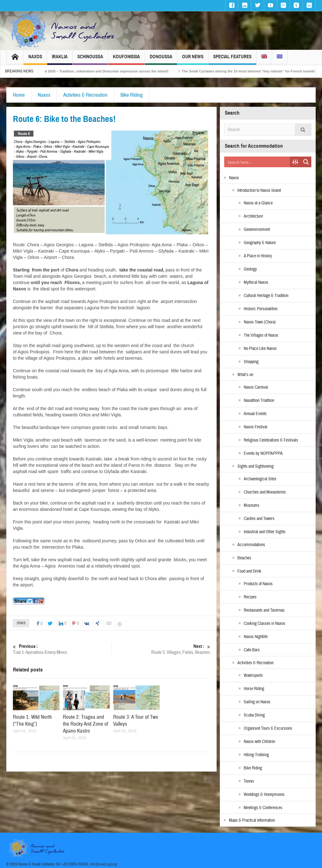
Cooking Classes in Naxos (264, 624)
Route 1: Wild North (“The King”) (32, 720)
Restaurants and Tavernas (264, 610)
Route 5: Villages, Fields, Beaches (161, 649)
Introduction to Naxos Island (259, 191)
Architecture (253, 216)
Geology (250, 269)
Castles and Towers (259, 519)
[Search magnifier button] (306, 162)
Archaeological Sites (260, 479)
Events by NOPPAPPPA (263, 454)
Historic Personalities (261, 309)
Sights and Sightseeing (255, 466)
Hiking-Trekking (256, 755)
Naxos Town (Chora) (260, 322)
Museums (252, 505)
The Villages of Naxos (261, 335)
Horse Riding (254, 689)
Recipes (250, 597)
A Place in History (258, 256)
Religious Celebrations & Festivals (271, 440)
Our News (193, 59)
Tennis (249, 781)
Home (19, 95)
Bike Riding (132, 95)
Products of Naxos (258, 584)
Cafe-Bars (252, 650)
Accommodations (251, 545)
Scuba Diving (254, 715)
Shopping (251, 362)
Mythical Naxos (256, 283)
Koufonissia (126, 59)
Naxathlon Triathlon (259, 401)
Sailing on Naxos (257, 702)
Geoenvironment (257, 230)
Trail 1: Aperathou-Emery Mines (62, 649)
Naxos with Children (259, 742)
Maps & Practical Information (252, 820)
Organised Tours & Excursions (268, 728)
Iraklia (60, 59)
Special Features (232, 59)
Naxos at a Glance (258, 203)
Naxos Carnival (256, 387)
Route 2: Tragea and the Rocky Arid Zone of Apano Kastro (86, 724)
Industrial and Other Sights (265, 532)
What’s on (245, 375)
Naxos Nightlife (256, 637)
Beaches (244, 558)
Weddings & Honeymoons (264, 795)
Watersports (253, 676)
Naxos (35, 59)
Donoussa (161, 59)
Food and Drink (249, 571)
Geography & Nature (260, 243)
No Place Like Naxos (260, 349)
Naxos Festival (255, 427)
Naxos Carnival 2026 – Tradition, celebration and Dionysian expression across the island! (107, 71)
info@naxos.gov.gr (104, 864)
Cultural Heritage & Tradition (266, 296)
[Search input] (257, 162)
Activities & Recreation (85, 95)
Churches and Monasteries (265, 492)
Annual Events (255, 414)
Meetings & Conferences (263, 808)
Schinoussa (90, 59)
